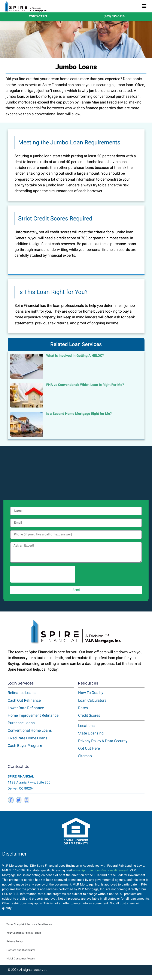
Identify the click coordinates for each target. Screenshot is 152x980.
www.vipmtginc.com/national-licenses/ (101, 876)
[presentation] (43, 580)
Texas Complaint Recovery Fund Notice (29, 930)
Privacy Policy (15, 947)
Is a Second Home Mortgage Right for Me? (79, 419)
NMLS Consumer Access (21, 964)
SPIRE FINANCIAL (21, 782)
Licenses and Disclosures (21, 955)
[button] (144, 6)
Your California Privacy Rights (24, 938)
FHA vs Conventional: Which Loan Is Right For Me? (85, 390)
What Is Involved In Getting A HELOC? (75, 361)
